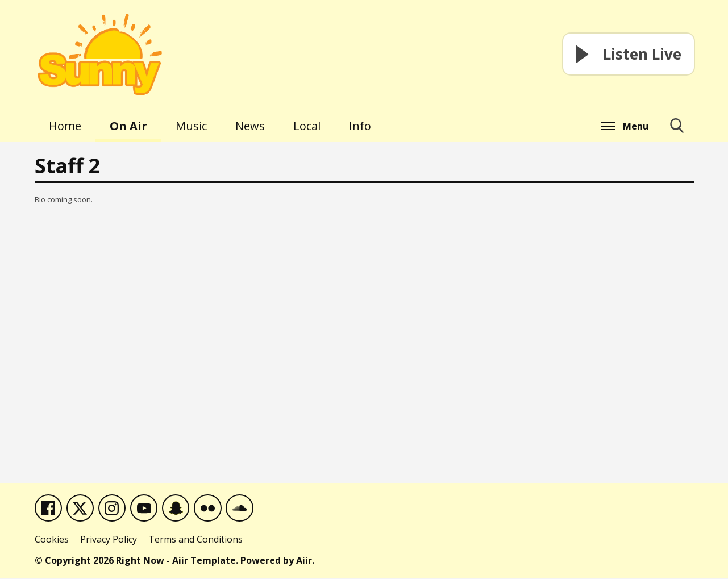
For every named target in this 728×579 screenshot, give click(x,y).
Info (360, 126)
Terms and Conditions (195, 540)
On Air (128, 126)
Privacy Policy (109, 540)
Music (191, 126)
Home (65, 126)
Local (307, 126)
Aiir (304, 561)
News (250, 126)
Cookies (52, 540)
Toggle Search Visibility (677, 130)
